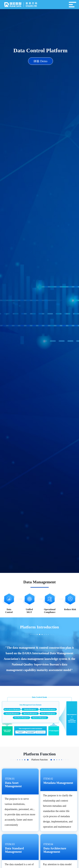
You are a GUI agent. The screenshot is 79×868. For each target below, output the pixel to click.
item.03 (10, 844)
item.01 (10, 779)
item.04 (48, 844)
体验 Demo (40, 61)
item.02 (48, 779)
